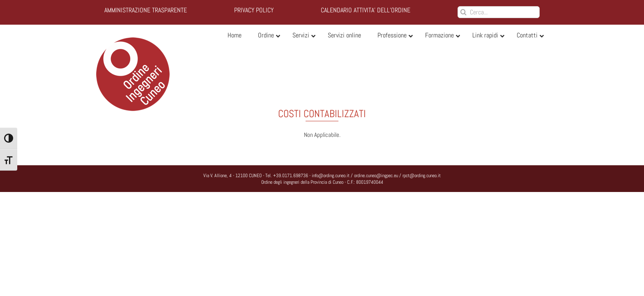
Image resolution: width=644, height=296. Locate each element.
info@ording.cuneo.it (331, 176)
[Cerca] (463, 12)
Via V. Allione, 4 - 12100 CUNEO (232, 176)
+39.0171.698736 (291, 176)
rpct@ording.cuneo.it (422, 176)
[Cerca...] (499, 12)
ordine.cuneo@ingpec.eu (376, 176)
